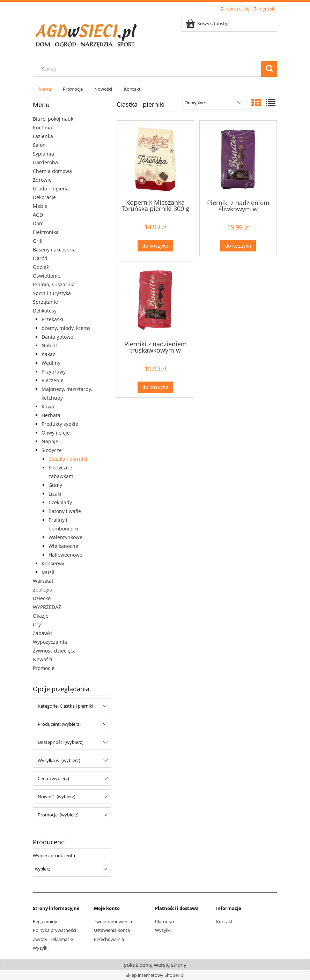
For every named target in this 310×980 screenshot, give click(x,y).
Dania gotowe (57, 337)
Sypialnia (43, 154)
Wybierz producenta (54, 855)
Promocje (44, 668)
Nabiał (49, 345)
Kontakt (224, 921)
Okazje (41, 616)
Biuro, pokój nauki (54, 119)
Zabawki (42, 633)
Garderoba (45, 162)
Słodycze (52, 450)
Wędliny (51, 363)
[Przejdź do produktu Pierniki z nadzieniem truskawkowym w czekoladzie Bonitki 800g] (155, 300)
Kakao (49, 354)
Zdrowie (42, 180)
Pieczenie (53, 380)
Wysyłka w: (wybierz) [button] (59, 760)
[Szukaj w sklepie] (149, 69)
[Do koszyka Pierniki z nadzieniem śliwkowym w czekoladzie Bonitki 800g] (238, 246)
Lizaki (55, 494)
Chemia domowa (52, 171)
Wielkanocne (63, 546)
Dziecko (42, 598)
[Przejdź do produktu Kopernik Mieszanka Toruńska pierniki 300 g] (155, 159)
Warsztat (43, 581)
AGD (38, 215)
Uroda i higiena (51, 189)
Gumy (55, 485)
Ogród (40, 258)
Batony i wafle (65, 511)
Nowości (43, 659)
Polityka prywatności (54, 930)
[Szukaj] (269, 69)
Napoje (50, 441)
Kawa (48, 406)
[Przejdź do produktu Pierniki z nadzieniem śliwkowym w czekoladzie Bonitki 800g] (238, 159)
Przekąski (52, 319)
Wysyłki (41, 948)
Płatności (164, 921)
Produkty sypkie (60, 424)
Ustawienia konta (112, 930)
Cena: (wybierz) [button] (53, 778)
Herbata (51, 415)
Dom (38, 223)
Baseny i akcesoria (54, 250)
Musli (48, 572)
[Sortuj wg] (214, 103)
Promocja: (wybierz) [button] (58, 815)
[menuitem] (45, 89)
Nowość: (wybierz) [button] (57, 797)
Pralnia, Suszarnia (54, 284)
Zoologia (43, 590)
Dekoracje (44, 197)
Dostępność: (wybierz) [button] (61, 742)
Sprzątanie (45, 302)
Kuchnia (42, 127)
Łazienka (43, 136)
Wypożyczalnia (50, 642)
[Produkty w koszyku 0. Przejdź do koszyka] (208, 23)
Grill (38, 241)
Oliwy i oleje (56, 433)
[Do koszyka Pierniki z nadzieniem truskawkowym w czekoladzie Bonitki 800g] (155, 387)
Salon (39, 145)
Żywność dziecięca (54, 651)
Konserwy (53, 563)
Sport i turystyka (52, 293)
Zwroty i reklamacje (53, 939)
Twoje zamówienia (113, 921)
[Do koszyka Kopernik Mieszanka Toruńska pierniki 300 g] (155, 246)
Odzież (41, 267)
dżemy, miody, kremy (66, 328)
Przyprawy (54, 372)
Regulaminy (45, 921)
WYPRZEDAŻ (47, 607)
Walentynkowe (65, 537)
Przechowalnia (109, 939)
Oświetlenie (47, 276)
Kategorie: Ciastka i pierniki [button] (65, 706)
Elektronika (46, 232)
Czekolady (60, 502)
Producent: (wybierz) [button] (59, 724)
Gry (37, 624)
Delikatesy (45, 311)
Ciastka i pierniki (68, 459)
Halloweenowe (65, 555)
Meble (40, 206)
